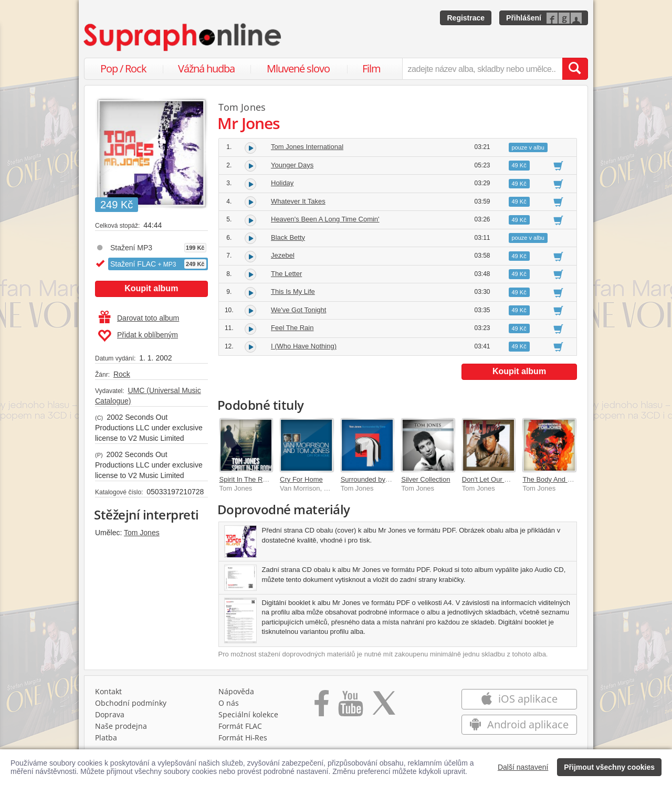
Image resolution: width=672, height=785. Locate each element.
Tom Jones (142, 533)
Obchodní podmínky (131, 703)
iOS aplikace (519, 699)
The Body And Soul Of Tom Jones (574, 479)
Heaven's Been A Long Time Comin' (325, 219)
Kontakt (108, 691)
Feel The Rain (292, 328)
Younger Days (292, 165)
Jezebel (283, 255)
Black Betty (288, 237)
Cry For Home (301, 479)
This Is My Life (293, 291)
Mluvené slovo (298, 68)
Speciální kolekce (248, 714)
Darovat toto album (139, 318)
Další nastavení (523, 767)
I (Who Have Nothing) (304, 346)
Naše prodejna (121, 726)
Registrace (466, 18)
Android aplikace (519, 724)
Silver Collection (426, 479)
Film (371, 68)
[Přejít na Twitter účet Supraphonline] (384, 707)
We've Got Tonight (298, 310)
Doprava (110, 714)
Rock (122, 374)
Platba (106, 738)
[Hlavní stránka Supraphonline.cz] (183, 37)
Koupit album (151, 288)
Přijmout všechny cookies (609, 767)
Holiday (282, 183)
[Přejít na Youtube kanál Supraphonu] (350, 707)
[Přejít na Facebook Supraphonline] (322, 707)
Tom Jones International (307, 147)
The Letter (286, 274)
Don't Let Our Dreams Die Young (512, 479)
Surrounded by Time (371, 479)
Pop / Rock (123, 68)
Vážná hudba (206, 68)
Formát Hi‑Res (243, 738)
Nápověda (236, 691)
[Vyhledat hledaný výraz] (575, 69)
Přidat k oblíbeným (138, 336)
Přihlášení (524, 18)
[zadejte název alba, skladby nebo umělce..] (482, 69)
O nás (229, 703)
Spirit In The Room (248, 479)
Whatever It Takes (298, 201)
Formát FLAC (240, 726)
